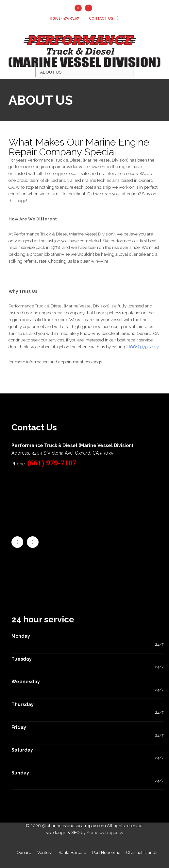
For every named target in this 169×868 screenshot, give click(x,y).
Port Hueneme (106, 852)
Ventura (45, 852)
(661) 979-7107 (65, 18)
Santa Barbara (72, 852)
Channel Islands (142, 852)
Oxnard (24, 852)
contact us (104, 18)
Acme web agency (105, 833)
